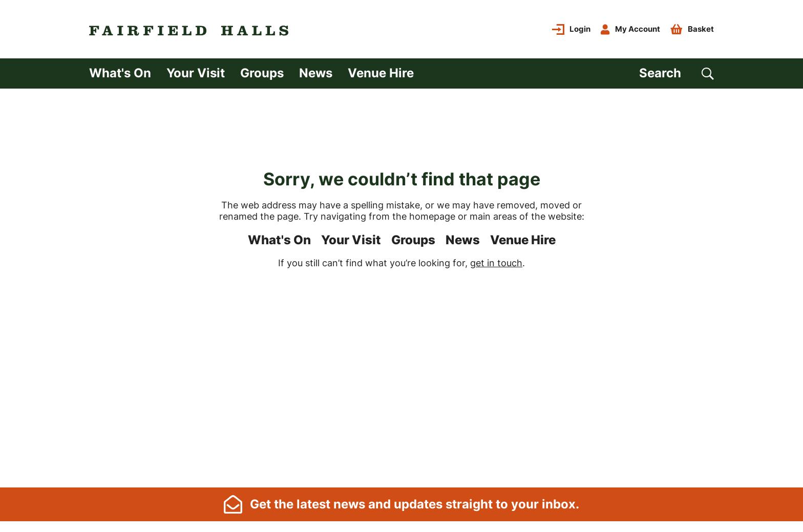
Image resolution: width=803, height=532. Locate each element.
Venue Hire (381, 73)
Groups (262, 73)
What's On (120, 73)
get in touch (496, 263)
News (316, 73)
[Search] (677, 73)
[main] (401, 287)
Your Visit (196, 73)
